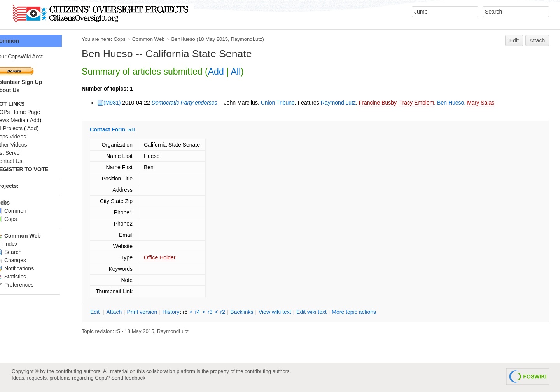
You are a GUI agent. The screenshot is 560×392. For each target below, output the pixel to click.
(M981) (128, 103)
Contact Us (25, 161)
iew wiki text (291, 312)
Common (24, 41)
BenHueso (199, 39)
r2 (239, 312)
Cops (136, 39)
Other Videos (27, 145)
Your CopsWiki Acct (35, 56)
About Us (24, 90)
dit (112, 312)
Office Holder (176, 257)
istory (187, 312)
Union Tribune (294, 103)
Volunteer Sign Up (35, 82)
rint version (159, 312)
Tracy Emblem (433, 103)
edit (148, 130)
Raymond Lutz (355, 103)
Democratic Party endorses (201, 103)
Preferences (31, 285)
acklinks (258, 312)
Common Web (165, 39)
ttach (130, 312)
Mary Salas (497, 103)
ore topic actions (370, 312)
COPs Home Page (34, 112)
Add (232, 72)
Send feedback (128, 378)
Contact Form (124, 129)
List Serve (24, 153)
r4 (214, 312)
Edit (514, 40)
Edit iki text (328, 312)
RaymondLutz (263, 39)
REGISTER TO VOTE (38, 169)
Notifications (31, 268)
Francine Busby (394, 103)
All (252, 72)
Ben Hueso (467, 103)
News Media (27, 120)
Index (23, 244)
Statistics (27, 276)
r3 (226, 312)
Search (25, 252)
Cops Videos (27, 136)
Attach (537, 40)
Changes (27, 260)
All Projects (25, 128)
